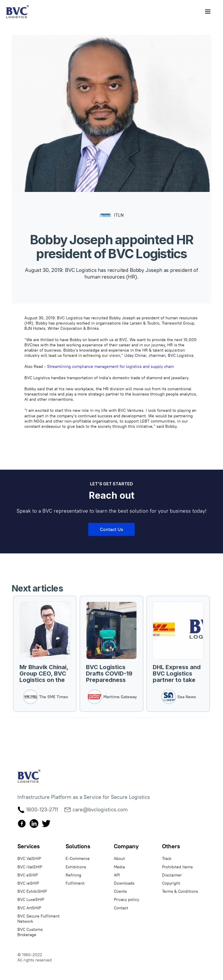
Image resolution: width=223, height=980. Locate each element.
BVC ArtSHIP (29, 908)
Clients (120, 891)
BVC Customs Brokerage (30, 932)
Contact (121, 908)
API (117, 875)
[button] (208, 12)
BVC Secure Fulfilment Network (38, 919)
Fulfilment (75, 883)
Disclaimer (172, 875)
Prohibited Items (177, 867)
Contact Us (111, 529)
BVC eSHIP (28, 875)
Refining (73, 875)
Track (167, 858)
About (119, 858)
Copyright (171, 883)
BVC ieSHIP (28, 883)
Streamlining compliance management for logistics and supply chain (110, 366)
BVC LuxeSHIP (31, 899)
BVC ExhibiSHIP (32, 891)
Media (119, 867)
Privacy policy (126, 899)
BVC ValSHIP (29, 858)
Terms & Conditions (180, 891)
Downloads (124, 883)
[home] (17, 12)
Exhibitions (76, 867)
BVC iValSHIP (30, 867)
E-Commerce (78, 858)
